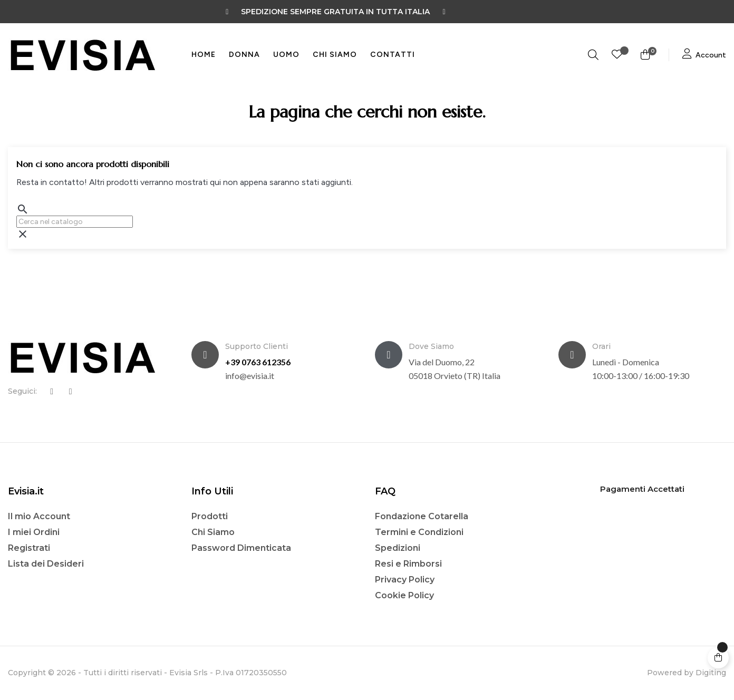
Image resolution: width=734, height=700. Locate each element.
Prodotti (210, 516)
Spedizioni (398, 548)
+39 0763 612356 (258, 362)
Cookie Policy (404, 595)
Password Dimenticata (241, 548)
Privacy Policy (405, 580)
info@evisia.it (250, 376)
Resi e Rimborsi (408, 564)
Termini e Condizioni (419, 532)
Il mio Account (39, 516)
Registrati (29, 548)
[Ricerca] (75, 222)
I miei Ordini (34, 532)
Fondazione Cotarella (422, 516)
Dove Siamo (431, 346)
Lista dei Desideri (46, 564)
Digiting (711, 673)
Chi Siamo (213, 532)
